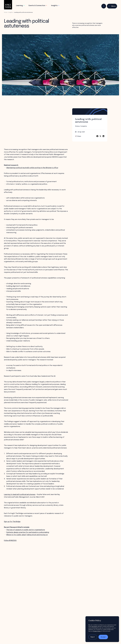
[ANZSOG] (8, 5)
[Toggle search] (104, 6)
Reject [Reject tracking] (93, 637)
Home (6, 12)
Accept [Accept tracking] (103, 637)
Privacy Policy (97, 631)
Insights (11, 12)
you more (94, 627)
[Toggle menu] (112, 6)
